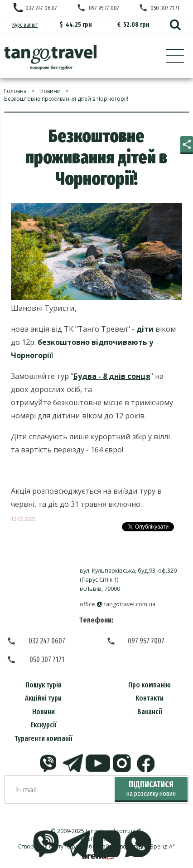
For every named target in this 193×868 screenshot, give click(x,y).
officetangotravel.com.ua (118, 604)
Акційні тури (43, 698)
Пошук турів (43, 685)
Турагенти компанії (43, 738)
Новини (43, 712)
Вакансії (150, 712)
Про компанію (150, 685)
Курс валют (25, 25)
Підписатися (151, 789)
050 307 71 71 (165, 8)
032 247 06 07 (41, 8)
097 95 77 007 (104, 8)
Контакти (150, 698)
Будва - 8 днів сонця (112, 376)
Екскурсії (43, 725)
